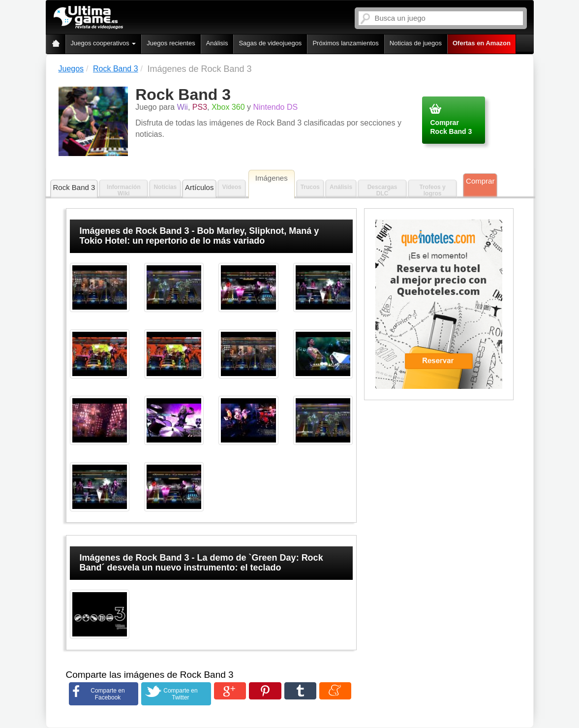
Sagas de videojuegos (270, 43)
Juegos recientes (171, 43)
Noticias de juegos (416, 43)
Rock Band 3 (74, 187)
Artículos (199, 187)
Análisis (217, 43)
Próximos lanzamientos (345, 43)
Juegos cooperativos (104, 43)
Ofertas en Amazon (482, 43)
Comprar (480, 181)
